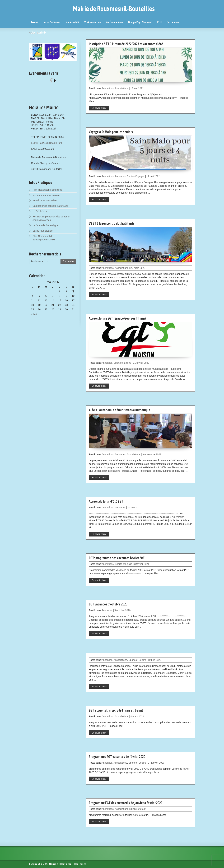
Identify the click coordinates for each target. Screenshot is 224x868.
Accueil (35, 22)
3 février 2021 (142, 564)
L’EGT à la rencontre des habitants (112, 223)
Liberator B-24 (39, 32)
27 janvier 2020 (156, 763)
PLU (159, 22)
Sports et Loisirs (122, 363)
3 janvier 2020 (138, 809)
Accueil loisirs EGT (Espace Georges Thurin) (117, 318)
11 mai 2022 (153, 176)
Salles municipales (43, 231)
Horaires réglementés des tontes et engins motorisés (51, 218)
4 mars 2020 (137, 716)
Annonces (120, 176)
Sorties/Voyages (136, 176)
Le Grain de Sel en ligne (45, 225)
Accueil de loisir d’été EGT (106, 501)
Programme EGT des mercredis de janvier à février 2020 (126, 803)
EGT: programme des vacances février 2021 (117, 558)
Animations (108, 88)
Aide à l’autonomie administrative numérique (120, 410)
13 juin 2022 (137, 88)
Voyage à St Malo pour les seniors (111, 132)
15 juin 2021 (134, 507)
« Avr (33, 314)
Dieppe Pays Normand (140, 22)
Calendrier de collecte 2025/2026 (50, 206)
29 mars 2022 (138, 268)
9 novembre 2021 (152, 454)
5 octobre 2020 (122, 610)
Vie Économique (115, 22)
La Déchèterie (40, 211)
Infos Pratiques (52, 22)
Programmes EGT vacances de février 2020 (117, 757)
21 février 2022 (141, 363)
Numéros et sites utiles (45, 200)
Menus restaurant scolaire (46, 195)
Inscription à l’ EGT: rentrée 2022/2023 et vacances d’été (126, 44)
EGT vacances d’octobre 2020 (108, 604)
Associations (122, 88)
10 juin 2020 (155, 660)
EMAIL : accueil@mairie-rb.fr (47, 143)
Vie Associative (93, 22)
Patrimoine (173, 22)
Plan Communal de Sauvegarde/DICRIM (44, 238)
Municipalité (72, 22)
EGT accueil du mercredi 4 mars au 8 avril (116, 710)
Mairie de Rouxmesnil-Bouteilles (114, 9)
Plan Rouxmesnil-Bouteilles (47, 190)
